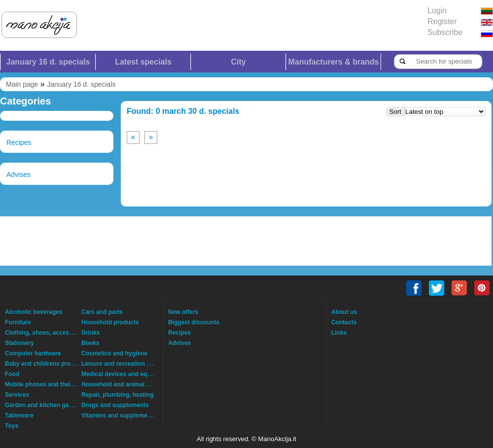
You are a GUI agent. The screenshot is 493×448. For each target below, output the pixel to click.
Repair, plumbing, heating (118, 395)
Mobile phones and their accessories (57, 384)
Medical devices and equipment (126, 374)
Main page (22, 84)
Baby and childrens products (46, 364)
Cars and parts (102, 312)
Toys (12, 426)
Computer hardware (33, 353)
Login (437, 11)
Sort (395, 112)
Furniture (18, 322)
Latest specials (143, 62)
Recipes (19, 142)
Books (90, 343)
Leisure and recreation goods (123, 364)
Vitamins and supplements (119, 415)
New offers (183, 312)
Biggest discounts (194, 322)
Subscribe (445, 32)
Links (339, 333)
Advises (18, 174)
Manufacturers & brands (333, 62)
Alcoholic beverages (34, 312)
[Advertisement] (126, 241)
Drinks (90, 333)
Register (442, 21)
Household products (110, 322)
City (238, 62)
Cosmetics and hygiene (114, 353)
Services (17, 395)
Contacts (344, 322)
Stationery (19, 343)
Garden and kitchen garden (43, 405)
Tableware (19, 415)
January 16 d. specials (48, 62)
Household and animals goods (124, 384)
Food (12, 374)
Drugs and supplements (115, 405)
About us (344, 312)
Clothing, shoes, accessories (46, 333)
